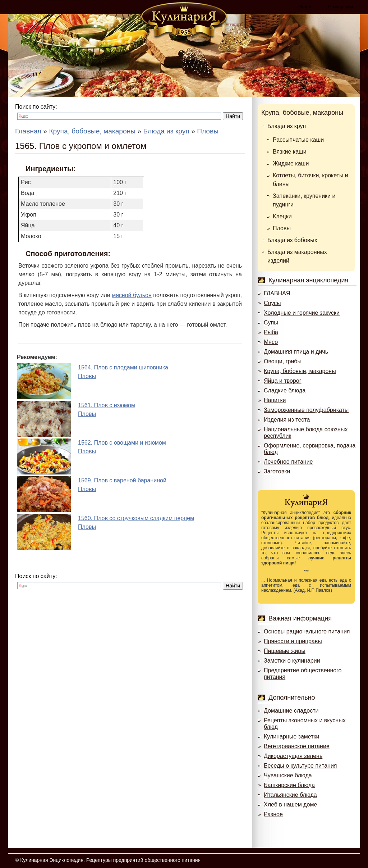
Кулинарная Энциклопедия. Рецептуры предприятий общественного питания (110, 860)
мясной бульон (132, 295)
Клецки (282, 216)
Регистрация (340, 7)
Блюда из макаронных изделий (297, 256)
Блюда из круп (287, 126)
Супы (271, 322)
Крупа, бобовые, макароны (302, 113)
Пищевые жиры (285, 651)
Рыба (271, 332)
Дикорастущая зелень (293, 756)
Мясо (271, 342)
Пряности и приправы (293, 641)
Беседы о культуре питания (300, 766)
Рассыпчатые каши (298, 140)
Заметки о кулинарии (292, 661)
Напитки (275, 400)
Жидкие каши (291, 163)
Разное (273, 814)
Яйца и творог (283, 381)
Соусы (272, 303)
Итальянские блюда (290, 795)
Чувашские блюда (288, 775)
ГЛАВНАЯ (277, 293)
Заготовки (277, 471)
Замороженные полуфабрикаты (306, 410)
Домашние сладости (291, 711)
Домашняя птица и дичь (296, 352)
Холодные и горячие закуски (302, 313)
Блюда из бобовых (292, 240)
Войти (305, 7)
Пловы (282, 228)
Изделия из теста (287, 420)
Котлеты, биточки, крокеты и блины (310, 180)
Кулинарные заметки (291, 737)
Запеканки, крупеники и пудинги (304, 200)
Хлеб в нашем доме (290, 805)
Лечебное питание (288, 462)
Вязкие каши (290, 152)
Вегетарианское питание (297, 746)
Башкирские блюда (289, 785)
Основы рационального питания (307, 631)
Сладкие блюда (285, 390)
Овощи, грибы (283, 361)
